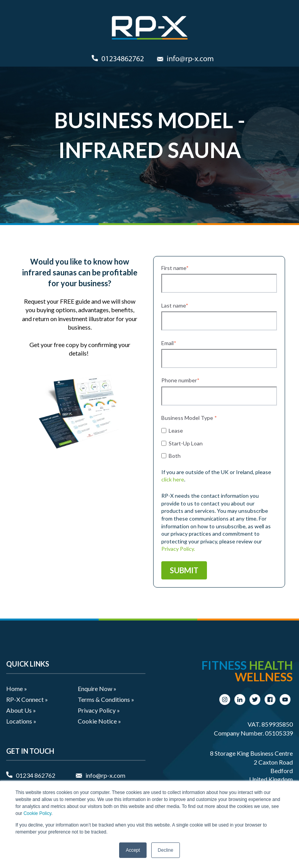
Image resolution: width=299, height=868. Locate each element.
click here (173, 479)
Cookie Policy (38, 813)
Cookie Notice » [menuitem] (99, 721)
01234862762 (123, 59)
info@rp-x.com (190, 59)
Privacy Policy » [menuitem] (99, 710)
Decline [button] (166, 850)
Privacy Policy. (178, 549)
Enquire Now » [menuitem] (97, 688)
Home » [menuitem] (17, 688)
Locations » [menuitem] (21, 721)
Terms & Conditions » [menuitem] (106, 699)
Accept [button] (133, 850)
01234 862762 (36, 775)
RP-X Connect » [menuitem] (27, 699)
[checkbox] (219, 443)
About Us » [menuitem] (21, 710)
